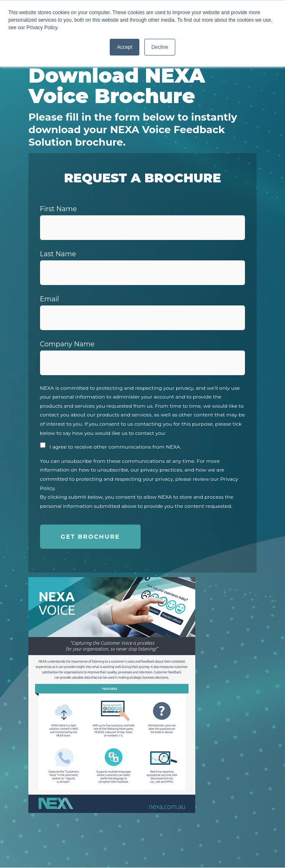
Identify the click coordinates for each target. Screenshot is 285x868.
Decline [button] (160, 47)
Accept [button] (125, 47)
